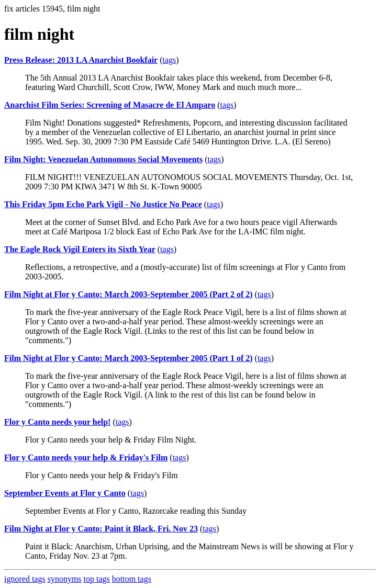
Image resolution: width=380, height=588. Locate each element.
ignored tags (25, 579)
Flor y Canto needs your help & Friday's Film (86, 457)
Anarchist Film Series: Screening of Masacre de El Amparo (110, 105)
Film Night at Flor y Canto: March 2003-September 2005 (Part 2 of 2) (128, 294)
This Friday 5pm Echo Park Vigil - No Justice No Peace (103, 204)
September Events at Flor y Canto (65, 493)
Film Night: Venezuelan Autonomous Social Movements (103, 159)
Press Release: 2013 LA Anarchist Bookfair (81, 60)
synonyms (65, 579)
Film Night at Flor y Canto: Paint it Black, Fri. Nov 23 (101, 529)
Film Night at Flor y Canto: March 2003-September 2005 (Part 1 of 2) (128, 358)
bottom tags (132, 579)
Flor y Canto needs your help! (57, 422)
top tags (97, 579)
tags (170, 60)
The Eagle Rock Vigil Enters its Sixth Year (80, 249)
